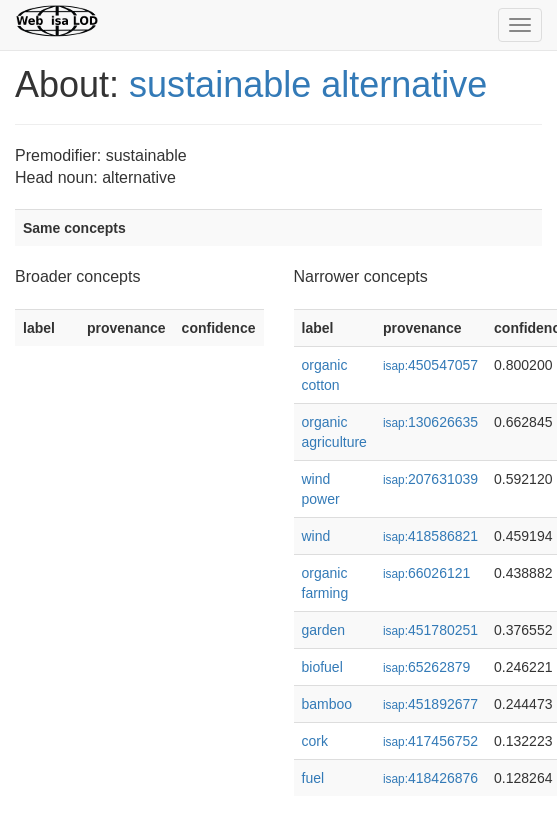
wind (316, 536)
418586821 (430, 536)
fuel (313, 778)
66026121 (426, 573)
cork (315, 741)
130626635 (430, 422)
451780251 (430, 630)
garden (324, 630)
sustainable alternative (308, 84)
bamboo (327, 704)
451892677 (430, 704)
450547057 (430, 365)
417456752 (430, 741)
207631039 (430, 479)
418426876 (430, 778)
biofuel (322, 667)
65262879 (426, 667)
